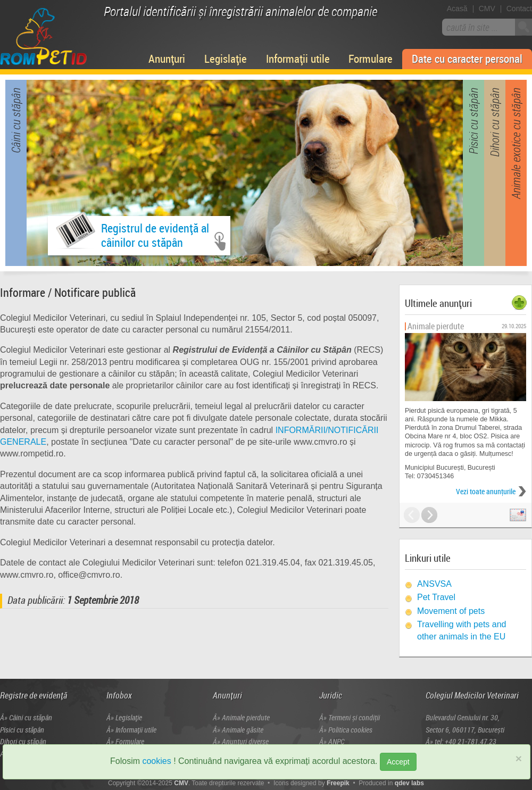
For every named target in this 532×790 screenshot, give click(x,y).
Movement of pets (451, 611)
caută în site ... (472, 27)
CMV (487, 9)
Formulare (371, 59)
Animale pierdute (246, 717)
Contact (519, 9)
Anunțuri (167, 59)
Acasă (457, 9)
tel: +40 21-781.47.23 (465, 741)
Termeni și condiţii (354, 717)
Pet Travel (436, 597)
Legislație (226, 59)
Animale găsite (243, 730)
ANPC (336, 741)
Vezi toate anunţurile (486, 491)
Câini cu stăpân (31, 717)
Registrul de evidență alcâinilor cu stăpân (132, 233)
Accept (398, 762)
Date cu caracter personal (467, 59)
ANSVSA (434, 584)
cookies (156, 761)
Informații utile (298, 59)
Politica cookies (350, 730)
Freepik (338, 783)
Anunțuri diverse (245, 741)
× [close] (519, 758)
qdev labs (409, 783)
